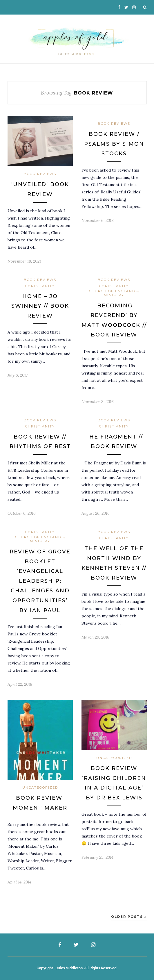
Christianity (40, 286)
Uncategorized (40, 787)
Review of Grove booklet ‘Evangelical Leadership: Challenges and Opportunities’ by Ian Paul (40, 581)
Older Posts (129, 917)
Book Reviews (40, 174)
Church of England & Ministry (114, 293)
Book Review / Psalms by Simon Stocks (114, 144)
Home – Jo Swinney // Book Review (40, 306)
